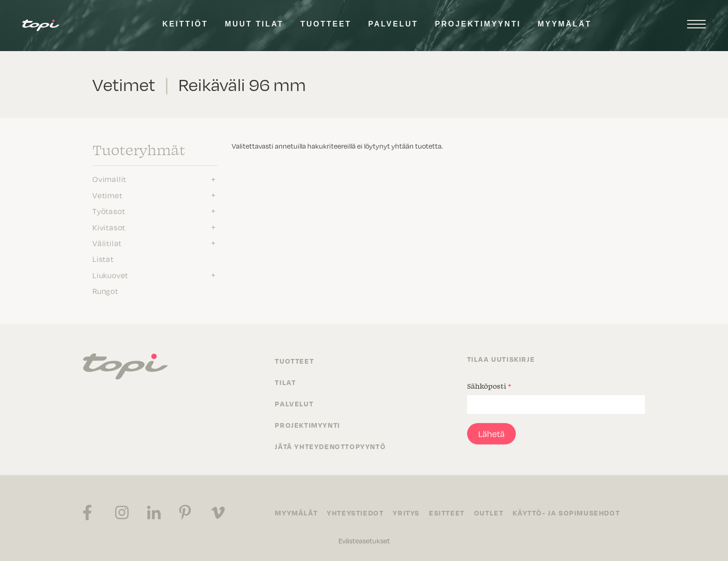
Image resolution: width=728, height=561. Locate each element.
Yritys (406, 513)
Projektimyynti (478, 24)
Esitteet (447, 513)
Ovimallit (109, 179)
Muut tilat (254, 24)
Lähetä (491, 434)
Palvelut (393, 24)
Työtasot (109, 211)
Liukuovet (110, 275)
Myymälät (565, 24)
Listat (103, 259)
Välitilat (107, 243)
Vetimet (107, 196)
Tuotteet (326, 24)
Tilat (285, 382)
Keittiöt (185, 24)
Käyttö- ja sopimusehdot (566, 513)
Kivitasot (109, 228)
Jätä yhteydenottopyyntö (330, 446)
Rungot (105, 291)
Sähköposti (489, 386)
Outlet (489, 513)
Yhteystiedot (355, 513)
